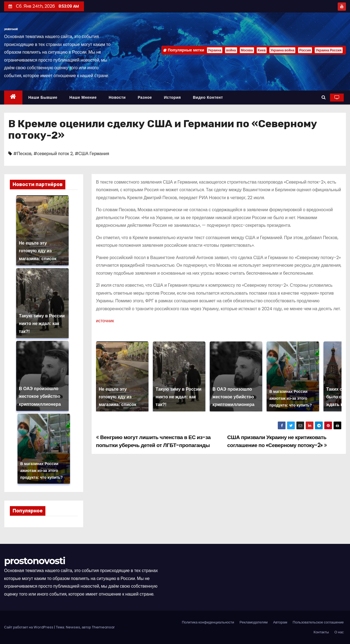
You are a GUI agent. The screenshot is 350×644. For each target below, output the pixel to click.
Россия (305, 50)
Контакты (321, 632)
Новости (117, 97)
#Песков (22, 154)
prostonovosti (11, 29)
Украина (215, 50)
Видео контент (208, 97)
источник (105, 321)
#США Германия (92, 154)
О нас (339, 632)
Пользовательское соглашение (318, 622)
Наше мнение (83, 97)
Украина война (282, 50)
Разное (145, 97)
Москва (247, 50)
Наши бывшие (43, 97)
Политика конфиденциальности (208, 622)
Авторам (280, 622)
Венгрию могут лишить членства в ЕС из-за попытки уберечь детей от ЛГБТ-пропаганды (153, 441)
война (231, 50)
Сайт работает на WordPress (29, 627)
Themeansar (103, 627)
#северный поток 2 (53, 154)
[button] (324, 97)
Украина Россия (329, 50)
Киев (262, 50)
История (173, 97)
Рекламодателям (254, 622)
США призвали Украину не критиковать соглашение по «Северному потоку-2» (277, 441)
